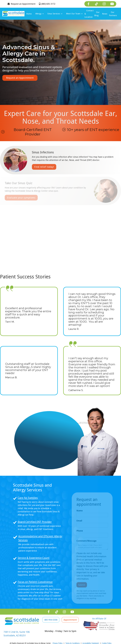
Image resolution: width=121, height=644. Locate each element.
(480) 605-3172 (47, 4)
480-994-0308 (51, 620)
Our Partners (113, 14)
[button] (40, 14)
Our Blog (97, 14)
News (105, 14)
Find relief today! (44, 167)
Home (29, 14)
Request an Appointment (20, 78)
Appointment (22, 4)
